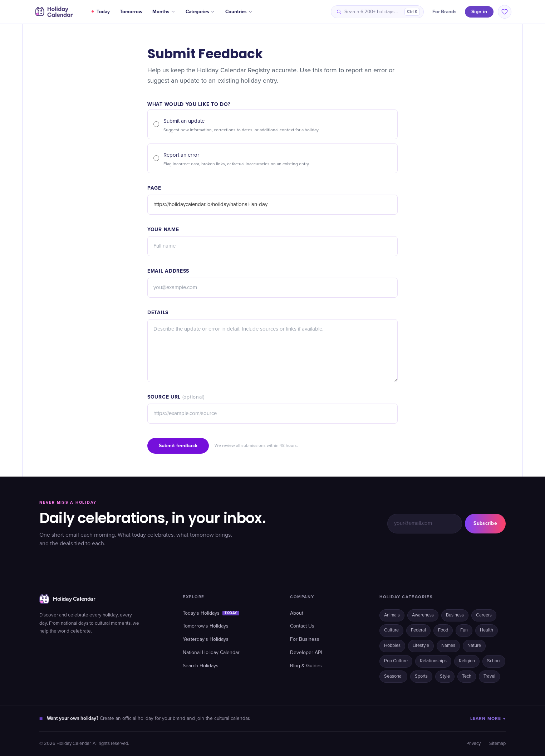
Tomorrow (131, 12)
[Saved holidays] (505, 12)
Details (158, 313)
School (494, 661)
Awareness (423, 615)
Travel (489, 676)
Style (445, 676)
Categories (200, 12)
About (297, 613)
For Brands (444, 12)
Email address (168, 271)
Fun (464, 630)
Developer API (306, 653)
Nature (474, 646)
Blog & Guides (306, 666)
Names (448, 646)
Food (443, 630)
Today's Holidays (211, 613)
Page (154, 188)
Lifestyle (421, 646)
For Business (305, 639)
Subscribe (485, 523)
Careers (484, 615)
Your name (163, 230)
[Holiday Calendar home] (53, 12)
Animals (392, 615)
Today (101, 12)
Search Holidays (201, 666)
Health (487, 630)
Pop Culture (396, 661)
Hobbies (392, 646)
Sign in (479, 12)
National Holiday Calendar (211, 653)
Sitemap (497, 744)
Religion (467, 661)
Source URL (176, 397)
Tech (467, 676)
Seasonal (393, 676)
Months (164, 12)
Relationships (433, 661)
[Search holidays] (377, 12)
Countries (239, 12)
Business (455, 615)
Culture (391, 630)
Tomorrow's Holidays (206, 626)
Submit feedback (178, 446)
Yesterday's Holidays (206, 639)
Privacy (473, 744)
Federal (418, 630)
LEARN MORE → (488, 719)
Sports (421, 676)
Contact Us (302, 626)
